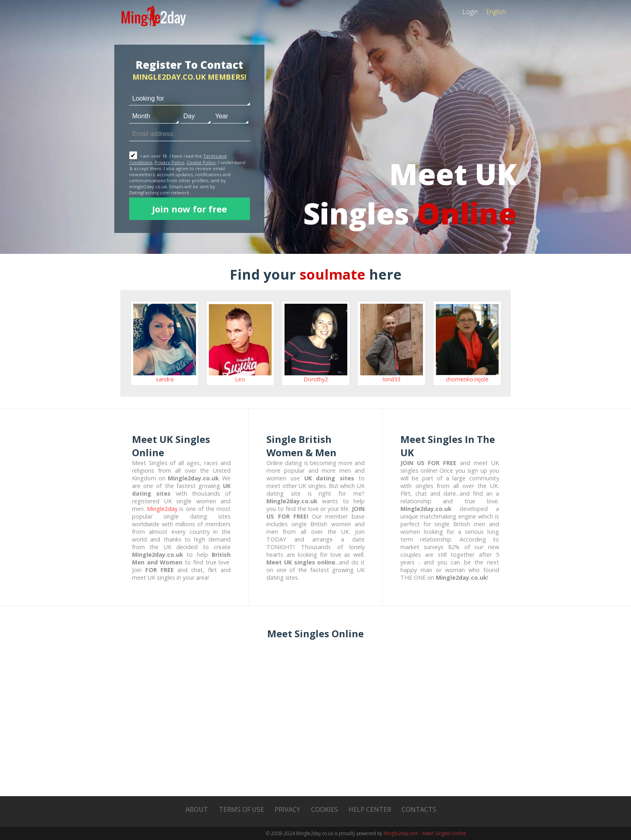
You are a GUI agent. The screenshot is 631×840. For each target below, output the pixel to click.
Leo (240, 379)
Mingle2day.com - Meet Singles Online (425, 833)
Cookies (325, 809)
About (197, 809)
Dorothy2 (316, 379)
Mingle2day (162, 509)
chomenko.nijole (467, 379)
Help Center (370, 809)
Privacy (287, 809)
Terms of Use (241, 809)
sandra (165, 379)
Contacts (419, 809)
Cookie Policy (201, 162)
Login (470, 12)
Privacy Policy (169, 162)
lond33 (392, 379)
